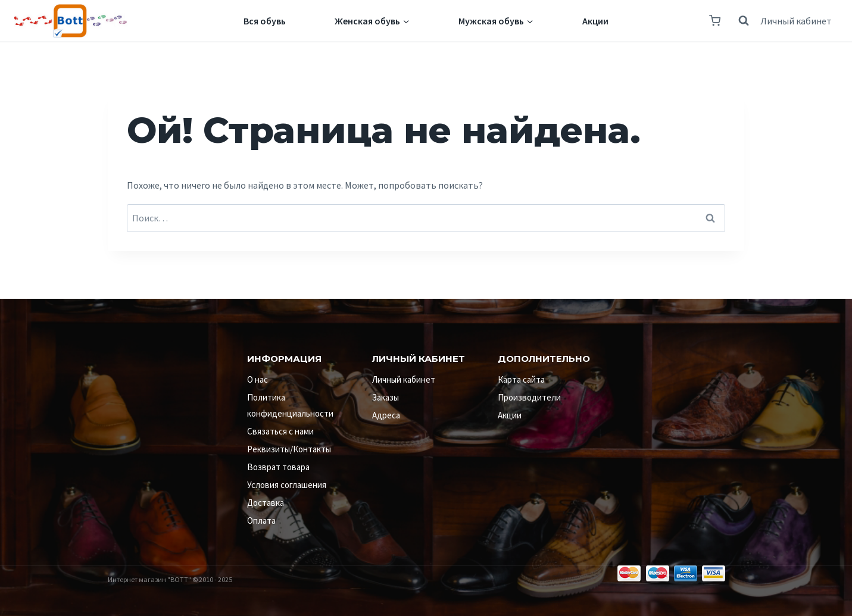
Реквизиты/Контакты (289, 449)
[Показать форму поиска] (738, 21)
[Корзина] (715, 21)
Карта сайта (521, 379)
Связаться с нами (280, 431)
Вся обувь (265, 21)
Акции (595, 21)
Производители (529, 397)
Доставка (266, 503)
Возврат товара (278, 467)
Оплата (261, 520)
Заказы (386, 397)
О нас (258, 379)
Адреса (386, 415)
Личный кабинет (796, 21)
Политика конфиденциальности (290, 405)
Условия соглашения (287, 485)
